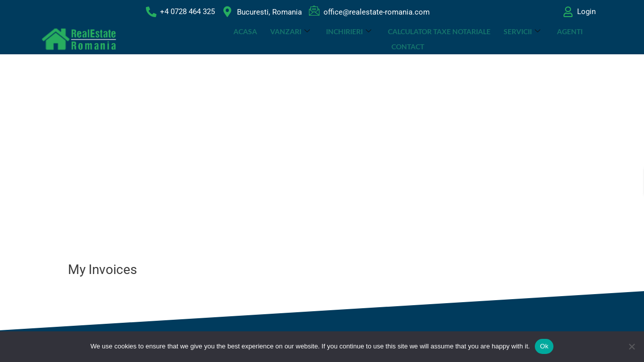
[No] (631, 346)
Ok (544, 346)
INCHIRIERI (329, 39)
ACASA (226, 39)
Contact (589, 39)
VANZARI (270, 39)
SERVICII (500, 39)
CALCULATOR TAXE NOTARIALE (418, 39)
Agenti (547, 39)
